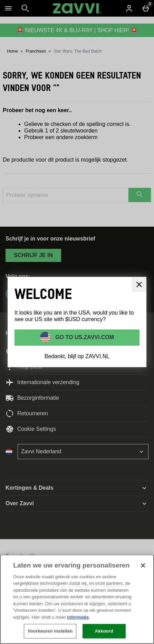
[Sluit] (139, 284)
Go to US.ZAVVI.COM (84, 337)
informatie (78, 617)
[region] (77, 599)
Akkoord (104, 631)
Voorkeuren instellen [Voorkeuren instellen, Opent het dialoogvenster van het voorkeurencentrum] (50, 631)
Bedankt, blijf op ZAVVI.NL (77, 356)
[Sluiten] (143, 565)
